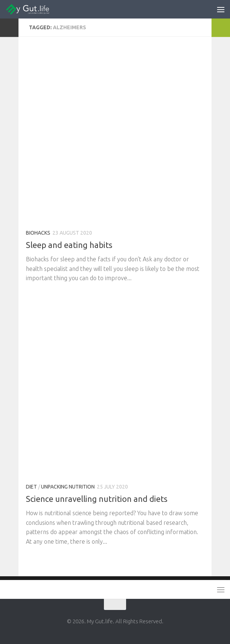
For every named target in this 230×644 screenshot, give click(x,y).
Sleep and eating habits (69, 245)
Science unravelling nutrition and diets (97, 499)
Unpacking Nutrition (68, 487)
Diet (31, 487)
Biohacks (38, 233)
